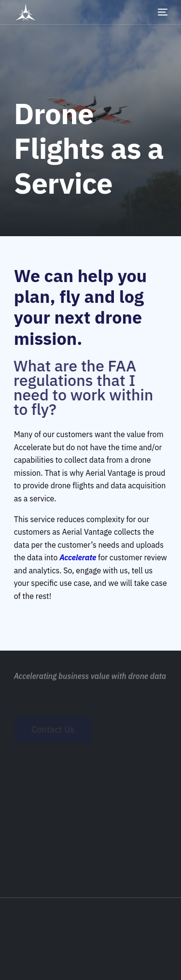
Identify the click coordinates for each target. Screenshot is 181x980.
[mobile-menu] (155, 12)
